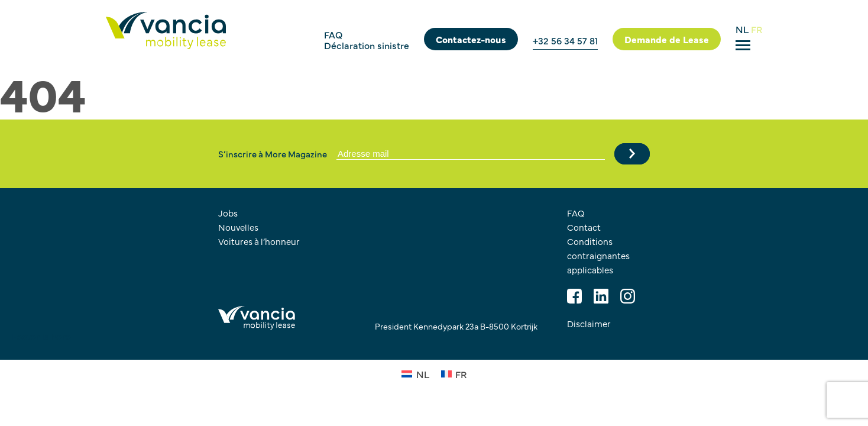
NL (743, 29)
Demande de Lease (667, 39)
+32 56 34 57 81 (565, 40)
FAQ (333, 34)
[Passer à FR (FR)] (454, 373)
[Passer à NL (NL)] (415, 373)
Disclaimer (589, 323)
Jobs (228, 213)
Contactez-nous (471, 39)
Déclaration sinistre (367, 45)
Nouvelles (238, 227)
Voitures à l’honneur (259, 241)
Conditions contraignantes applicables (598, 255)
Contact (584, 227)
